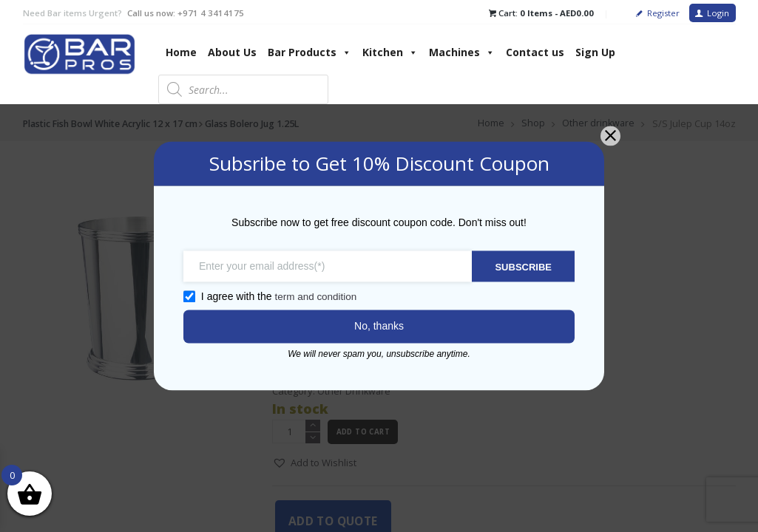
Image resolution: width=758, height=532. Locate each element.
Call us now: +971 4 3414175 (186, 13)
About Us (232, 52)
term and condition (309, 297)
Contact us (535, 52)
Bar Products (309, 52)
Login (718, 13)
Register (663, 13)
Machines (462, 52)
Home (181, 52)
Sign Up (595, 52)
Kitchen (390, 52)
